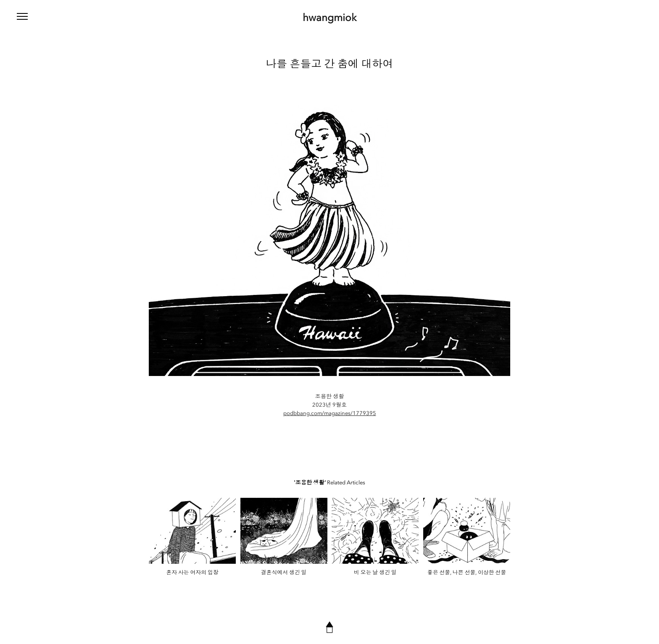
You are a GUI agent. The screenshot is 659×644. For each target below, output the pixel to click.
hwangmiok (329, 18)
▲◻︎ (329, 627)
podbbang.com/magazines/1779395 (330, 413)
